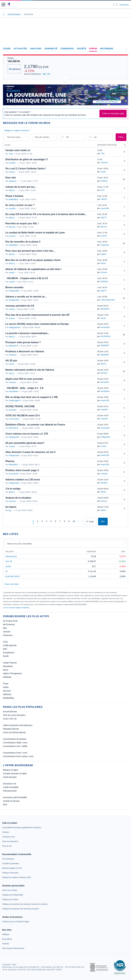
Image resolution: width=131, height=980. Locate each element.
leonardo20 (105, 327)
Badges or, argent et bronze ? (17, 130)
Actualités (20, 49)
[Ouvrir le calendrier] (63, 137)
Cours (7, 49)
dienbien (104, 483)
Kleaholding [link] (8, 698)
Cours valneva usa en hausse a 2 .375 (27, 434)
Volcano (104, 272)
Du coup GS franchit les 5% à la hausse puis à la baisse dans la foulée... (46, 214)
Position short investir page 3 (22, 470)
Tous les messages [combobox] (16, 137)
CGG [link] (5, 642)
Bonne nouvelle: (15, 287)
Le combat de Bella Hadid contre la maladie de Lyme (35, 233)
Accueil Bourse (10, 712)
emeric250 (105, 208)
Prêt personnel (10, 791)
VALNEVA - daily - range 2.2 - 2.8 (25, 388)
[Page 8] (64, 521)
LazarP (12, 282)
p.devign (104, 474)
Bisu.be (12, 227)
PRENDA (105, 282)
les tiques (11, 507)
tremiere (104, 373)
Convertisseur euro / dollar (15, 746)
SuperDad (105, 245)
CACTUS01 (14, 419)
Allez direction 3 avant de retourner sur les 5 (30, 452)
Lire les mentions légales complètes (16, 608)
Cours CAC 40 (10, 719)
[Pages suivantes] (78, 521)
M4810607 (13, 465)
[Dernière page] (82, 521)
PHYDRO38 (106, 336)
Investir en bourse (11, 801)
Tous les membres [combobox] (43, 137)
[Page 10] (74, 521)
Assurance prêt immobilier (15, 797)
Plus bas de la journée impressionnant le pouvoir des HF (37, 315)
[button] (3, 5)
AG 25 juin (11, 361)
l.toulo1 (12, 446)
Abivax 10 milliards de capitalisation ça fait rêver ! (34, 269)
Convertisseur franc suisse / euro (18, 756)
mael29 (12, 163)
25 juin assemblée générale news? (25, 443)
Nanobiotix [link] (8, 666)
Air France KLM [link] (10, 621)
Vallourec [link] (7, 694)
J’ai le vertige (13, 489)
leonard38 (105, 382)
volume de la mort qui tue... (21, 187)
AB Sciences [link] (9, 624)
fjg (10, 510)
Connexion (124, 5)
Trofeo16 (104, 163)
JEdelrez (13, 181)
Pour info (11, 178)
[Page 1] (33, 521)
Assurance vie (10, 784)
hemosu (12, 501)
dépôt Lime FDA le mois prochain (24, 379)
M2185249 (105, 309)
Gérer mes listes (12, 584)
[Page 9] (69, 521)
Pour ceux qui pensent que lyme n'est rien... (30, 251)
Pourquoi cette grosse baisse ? (23, 342)
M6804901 (13, 199)
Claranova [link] (8, 635)
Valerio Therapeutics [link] (12, 673)
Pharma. (10, 461)
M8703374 (13, 428)
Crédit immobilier (11, 787)
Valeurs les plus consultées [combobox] (20, 544)
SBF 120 (46, 74)
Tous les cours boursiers (14, 715)
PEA (5, 805)
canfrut (12, 309)
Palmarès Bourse (11, 729)
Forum (93, 49)
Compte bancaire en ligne (15, 773)
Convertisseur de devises (15, 739)
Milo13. (12, 190)
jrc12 (103, 190)
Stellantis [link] (7, 677)
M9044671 (13, 346)
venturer (13, 382)
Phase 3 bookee (14, 196)
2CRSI (8, 566)
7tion (11, 154)
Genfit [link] (6, 656)
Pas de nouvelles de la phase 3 (23, 242)
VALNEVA (14, 61)
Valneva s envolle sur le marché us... (26, 297)
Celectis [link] (7, 632)
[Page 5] (51, 521)
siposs (103, 263)
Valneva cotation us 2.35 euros (23, 480)
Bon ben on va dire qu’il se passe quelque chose (33, 260)
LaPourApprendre (108, 300)
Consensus (67, 49)
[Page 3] (42, 521)
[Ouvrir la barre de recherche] (114, 5)
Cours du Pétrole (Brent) (14, 732)
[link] (22, 828)
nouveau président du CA (20, 306)
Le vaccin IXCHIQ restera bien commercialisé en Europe (37, 324)
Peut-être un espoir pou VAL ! (22, 223)
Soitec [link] (6, 687)
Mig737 (104, 218)
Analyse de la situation (18, 498)
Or (6, 571)
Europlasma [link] (9, 653)
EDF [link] (5, 649)
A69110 (104, 199)
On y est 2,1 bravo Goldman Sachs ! (26, 169)
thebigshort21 (15, 327)
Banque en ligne (10, 770)
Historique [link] (107, 49)
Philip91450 (14, 291)
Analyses (36, 49)
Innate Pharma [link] (10, 663)
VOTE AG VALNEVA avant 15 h (23, 415)
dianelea (13, 410)
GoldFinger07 (15, 401)
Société (82, 49)
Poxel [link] (6, 684)
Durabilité (51, 49)
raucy (11, 373)
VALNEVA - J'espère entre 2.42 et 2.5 (27, 278)
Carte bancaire (10, 777)
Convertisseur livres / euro (15, 753)
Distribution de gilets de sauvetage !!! (27, 159)
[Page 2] (38, 521)
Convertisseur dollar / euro (15, 743)
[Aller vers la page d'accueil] (9, 5)
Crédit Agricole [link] (10, 645)
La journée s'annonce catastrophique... (27, 333)
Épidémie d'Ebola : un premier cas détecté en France (35, 425)
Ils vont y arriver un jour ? (20, 205)
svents (12, 172)
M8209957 (105, 346)
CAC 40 (9, 561)
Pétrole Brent (11, 556)
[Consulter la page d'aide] (117, 5)
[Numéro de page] (90, 521)
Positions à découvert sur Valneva (25, 351)
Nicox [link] (6, 670)
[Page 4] (47, 521)
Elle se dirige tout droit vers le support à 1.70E (32, 397)
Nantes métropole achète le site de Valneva (30, 370)
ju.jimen (12, 236)
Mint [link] (5, 628)
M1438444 (13, 391)
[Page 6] (56, 521)
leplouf (103, 254)
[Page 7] (60, 521)
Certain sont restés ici (18, 150)
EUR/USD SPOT (13, 576)
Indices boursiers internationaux (18, 725)
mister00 (104, 410)
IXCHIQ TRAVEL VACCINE (20, 406)
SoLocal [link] (7, 691)
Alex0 (11, 364)
